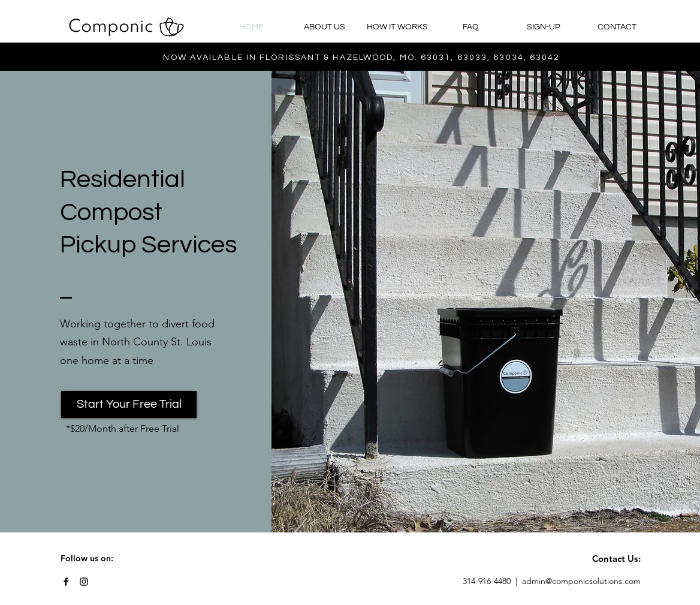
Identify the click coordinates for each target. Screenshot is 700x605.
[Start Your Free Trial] (129, 404)
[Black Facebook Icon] (66, 582)
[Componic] (111, 28)
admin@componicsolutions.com (581, 581)
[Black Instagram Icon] (84, 582)
